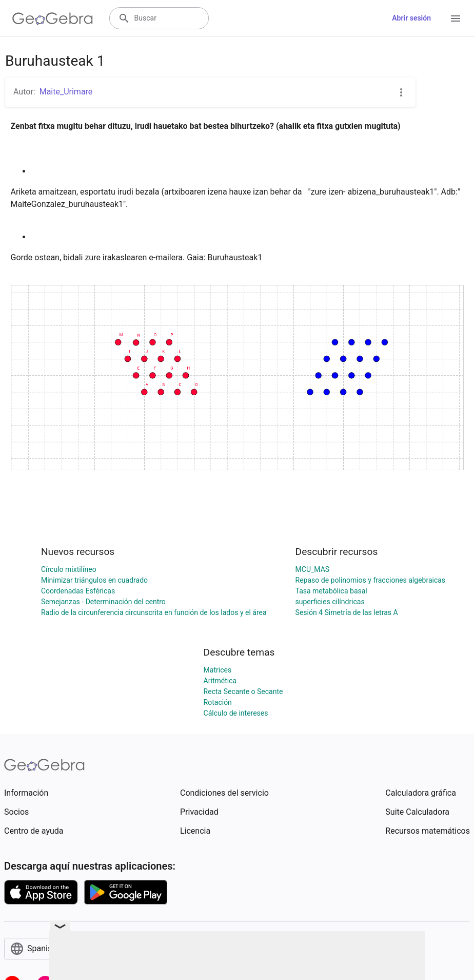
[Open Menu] (456, 18)
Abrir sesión (411, 18)
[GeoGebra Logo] (53, 18)
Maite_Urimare (66, 92)
